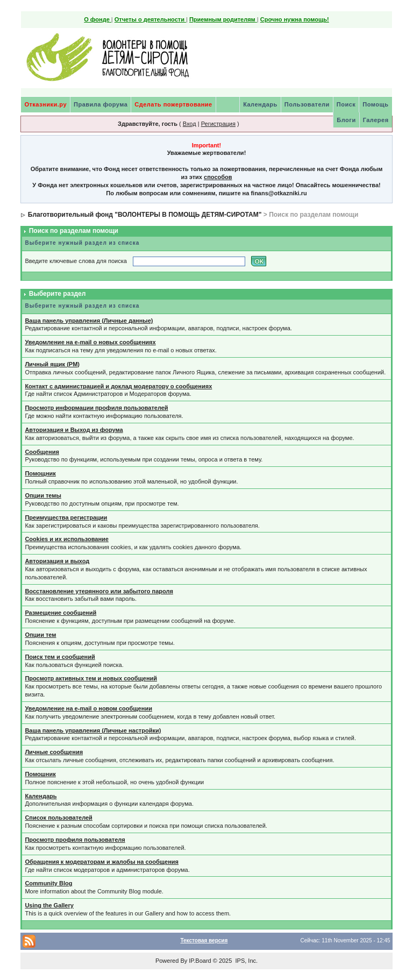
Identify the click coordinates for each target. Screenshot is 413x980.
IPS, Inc (245, 961)
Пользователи (307, 104)
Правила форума (101, 104)
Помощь (375, 104)
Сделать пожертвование (173, 104)
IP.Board (200, 961)
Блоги (346, 120)
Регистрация (218, 124)
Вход (190, 124)
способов (218, 177)
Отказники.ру (45, 104)
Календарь (260, 104)
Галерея (376, 120)
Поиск (346, 104)
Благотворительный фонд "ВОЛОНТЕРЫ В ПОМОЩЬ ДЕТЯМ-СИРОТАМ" (145, 215)
